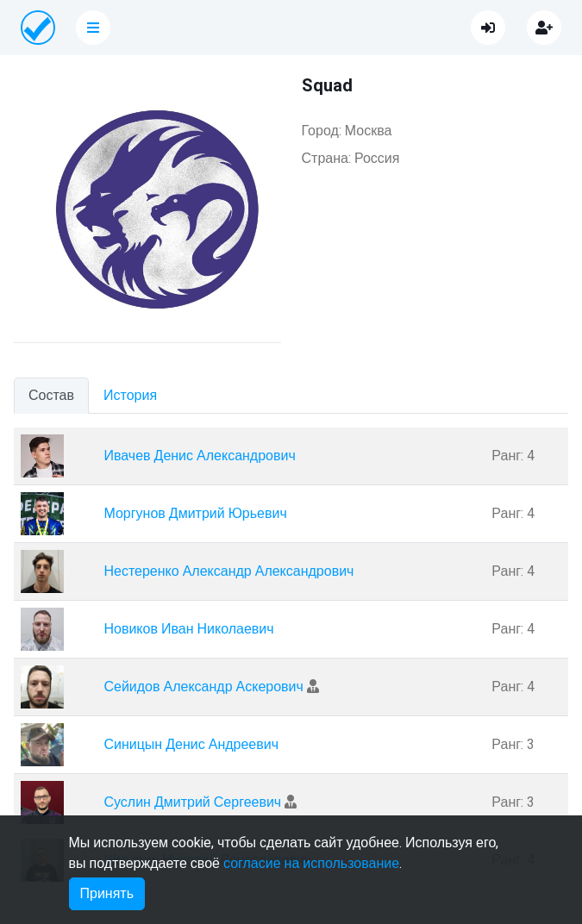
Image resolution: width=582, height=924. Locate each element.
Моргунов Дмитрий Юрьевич (195, 514)
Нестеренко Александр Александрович (228, 571)
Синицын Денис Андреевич (191, 745)
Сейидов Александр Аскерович (203, 687)
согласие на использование (311, 864)
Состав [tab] (51, 396)
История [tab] (130, 396)
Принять (107, 894)
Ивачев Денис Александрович (199, 456)
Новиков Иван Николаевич (188, 629)
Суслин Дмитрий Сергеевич (192, 802)
